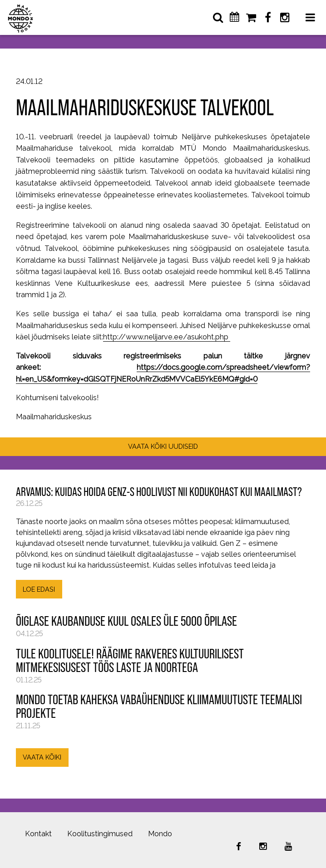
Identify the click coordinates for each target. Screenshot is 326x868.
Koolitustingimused (100, 834)
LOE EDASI (39, 589)
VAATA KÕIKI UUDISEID (163, 446)
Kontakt (38, 834)
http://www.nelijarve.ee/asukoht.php (167, 337)
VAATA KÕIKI (42, 757)
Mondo (160, 834)
